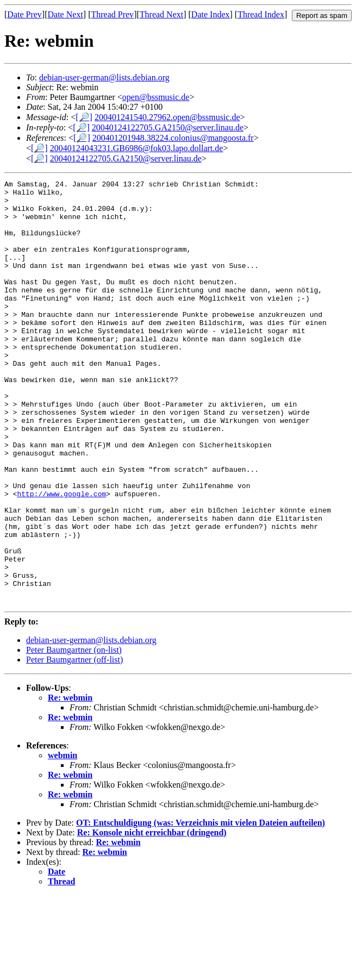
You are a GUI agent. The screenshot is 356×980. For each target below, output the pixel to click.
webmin (63, 840)
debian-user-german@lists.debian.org (104, 77)
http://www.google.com (61, 557)
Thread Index (261, 14)
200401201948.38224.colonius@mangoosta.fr (173, 138)
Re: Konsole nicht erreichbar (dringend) (152, 917)
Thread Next (161, 14)
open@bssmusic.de (156, 97)
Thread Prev (112, 14)
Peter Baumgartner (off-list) (74, 744)
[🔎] (84, 117)
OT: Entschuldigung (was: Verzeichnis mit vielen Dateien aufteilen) (201, 907)
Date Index (211, 14)
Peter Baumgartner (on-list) (74, 735)
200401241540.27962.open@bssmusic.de (167, 117)
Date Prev (24, 14)
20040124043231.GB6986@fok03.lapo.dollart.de (137, 148)
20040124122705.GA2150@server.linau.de (168, 127)
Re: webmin (70, 782)
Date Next (65, 14)
